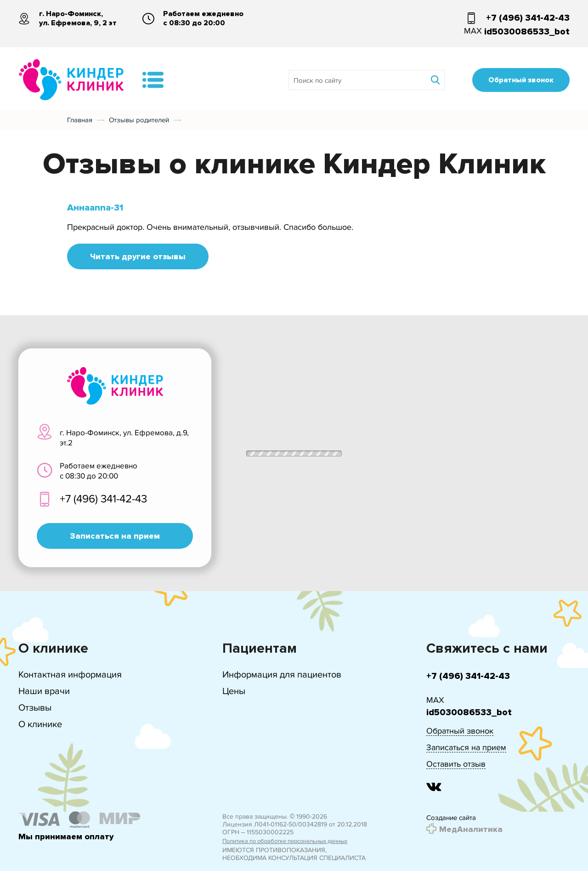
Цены (234, 691)
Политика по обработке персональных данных (285, 841)
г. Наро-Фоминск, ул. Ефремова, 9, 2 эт (78, 18)
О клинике (40, 724)
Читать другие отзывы (138, 256)
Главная (80, 120)
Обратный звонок (521, 80)
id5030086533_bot (527, 32)
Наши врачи (44, 691)
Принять (432, 838)
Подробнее (484, 838)
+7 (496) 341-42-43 (528, 18)
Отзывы (35, 708)
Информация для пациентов (282, 675)
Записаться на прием (115, 536)
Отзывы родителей (139, 120)
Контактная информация (70, 675)
